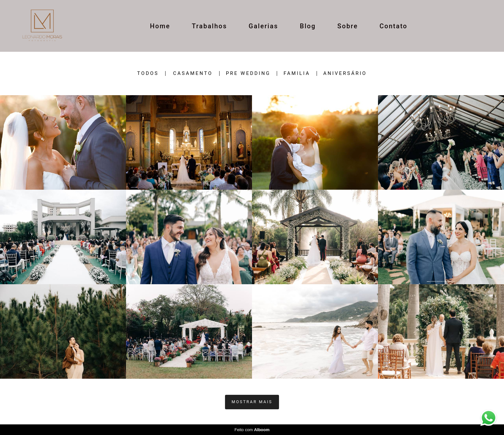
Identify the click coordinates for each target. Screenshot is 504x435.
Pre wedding (248, 73)
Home (160, 26)
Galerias (264, 26)
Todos (148, 73)
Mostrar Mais (252, 402)
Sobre (348, 26)
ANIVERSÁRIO (345, 73)
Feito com (252, 430)
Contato (394, 26)
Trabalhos (210, 26)
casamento (193, 73)
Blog (308, 26)
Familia (297, 73)
